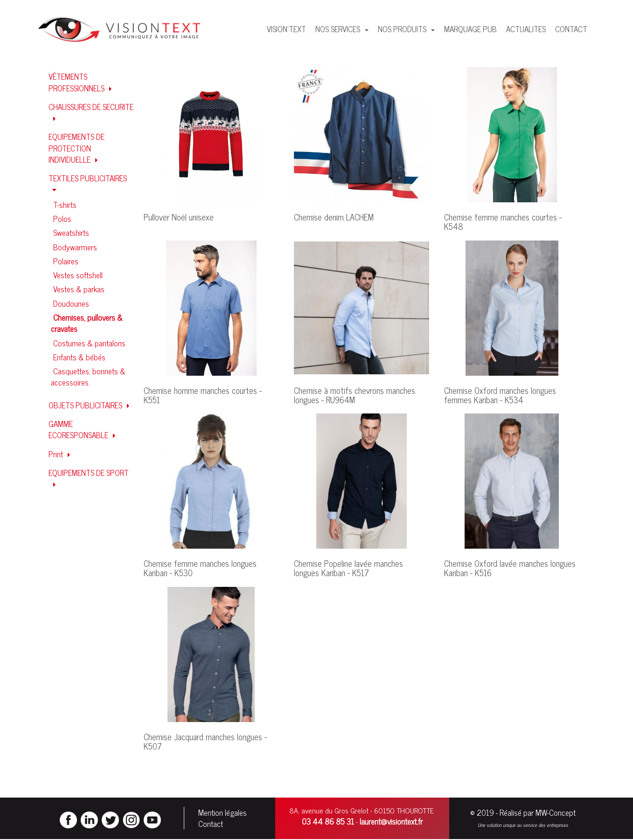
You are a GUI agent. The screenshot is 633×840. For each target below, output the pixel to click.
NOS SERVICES (339, 29)
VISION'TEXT (286, 29)
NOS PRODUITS (403, 29)
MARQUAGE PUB (470, 29)
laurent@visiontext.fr (391, 822)
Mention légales (223, 813)
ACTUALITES (526, 29)
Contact (211, 824)
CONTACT (571, 29)
